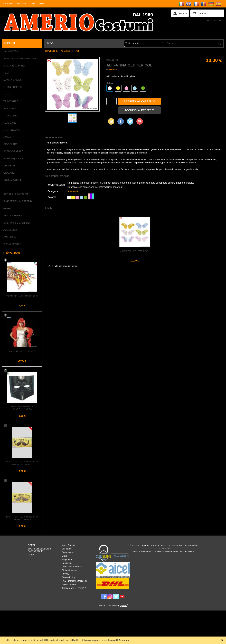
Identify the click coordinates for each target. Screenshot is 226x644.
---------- (7, 94)
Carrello (202, 13)
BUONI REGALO (12, 244)
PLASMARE (10, 123)
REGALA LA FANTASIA (16, 194)
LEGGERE (9, 166)
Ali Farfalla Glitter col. (135, 251)
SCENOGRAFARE (13, 151)
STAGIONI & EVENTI (15, 66)
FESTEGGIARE (12, 130)
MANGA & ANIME (13, 80)
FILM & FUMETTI (13, 87)
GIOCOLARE (10, 144)
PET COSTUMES (13, 216)
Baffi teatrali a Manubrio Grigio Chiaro (22, 518)
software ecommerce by (113, 606)
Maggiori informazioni (119, 640)
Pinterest (140, 121)
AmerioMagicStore (13, 158)
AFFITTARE (10, 108)
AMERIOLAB (10, 237)
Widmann (113, 70)
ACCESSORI (10, 230)
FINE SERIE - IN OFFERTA (18, 201)
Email (110, 121)
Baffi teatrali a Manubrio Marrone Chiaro (22, 463)
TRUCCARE (10, 116)
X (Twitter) (130, 123)
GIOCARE (9, 173)
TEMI (6, 73)
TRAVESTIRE (11, 101)
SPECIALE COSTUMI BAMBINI (20, 58)
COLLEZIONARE (13, 180)
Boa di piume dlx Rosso (22, 351)
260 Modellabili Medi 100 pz (22, 296)
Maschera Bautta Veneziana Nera (22, 408)
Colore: (110, 83)
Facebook (121, 121)
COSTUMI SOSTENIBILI (17, 223)
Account (183, 13)
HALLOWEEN (11, 51)
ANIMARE (9, 137)
